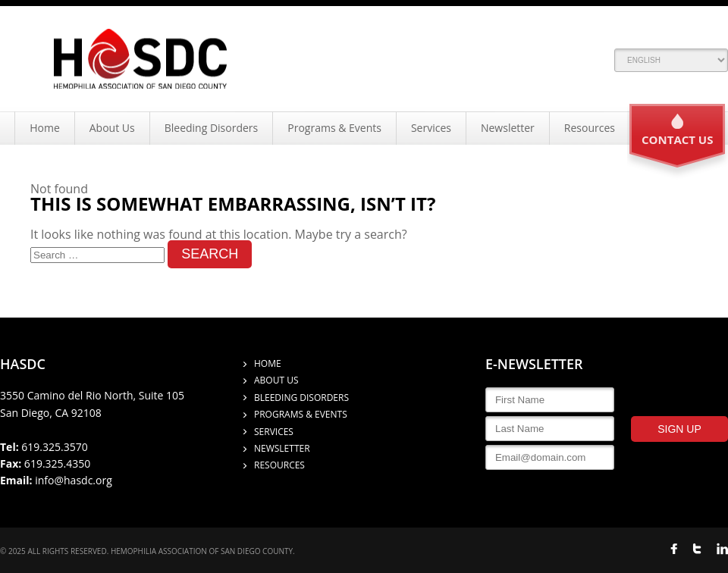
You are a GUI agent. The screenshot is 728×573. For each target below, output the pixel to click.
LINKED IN (722, 549)
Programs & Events (334, 128)
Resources (590, 128)
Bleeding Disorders (212, 128)
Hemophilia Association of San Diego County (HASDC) (140, 59)
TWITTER (697, 549)
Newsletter (508, 128)
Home (45, 128)
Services (431, 128)
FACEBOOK (674, 549)
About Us (112, 128)
